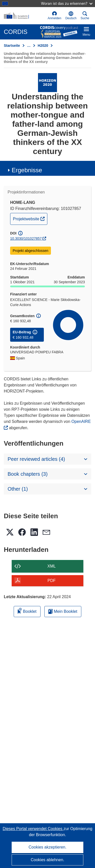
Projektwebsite (30, 218)
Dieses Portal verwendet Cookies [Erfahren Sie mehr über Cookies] (33, 829)
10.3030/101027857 (26, 238)
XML (52, 566)
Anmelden (54, 16)
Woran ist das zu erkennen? (67, 3)
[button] (71, 16)
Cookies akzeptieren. (48, 847)
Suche (85, 16)
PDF (52, 581)
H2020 (43, 46)
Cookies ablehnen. (48, 860)
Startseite (12, 46)
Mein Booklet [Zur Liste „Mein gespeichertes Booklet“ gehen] (63, 611)
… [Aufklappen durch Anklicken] (29, 46)
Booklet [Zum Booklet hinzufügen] (27, 611)
